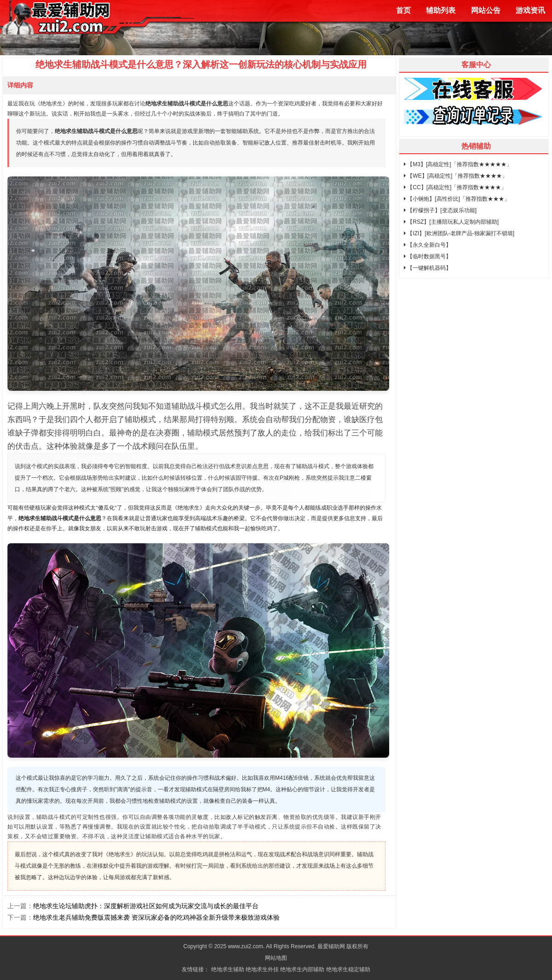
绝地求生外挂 (262, 969)
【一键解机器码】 (428, 268)
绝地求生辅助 (228, 969)
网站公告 (486, 10)
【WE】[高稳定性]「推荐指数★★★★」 (456, 176)
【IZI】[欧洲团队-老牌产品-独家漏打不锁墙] (459, 233)
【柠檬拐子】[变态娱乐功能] (440, 210)
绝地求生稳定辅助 (348, 969)
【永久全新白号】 (428, 245)
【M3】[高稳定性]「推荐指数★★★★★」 (458, 164)
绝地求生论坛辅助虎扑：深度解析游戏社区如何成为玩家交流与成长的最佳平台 (146, 906)
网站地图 (276, 958)
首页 (403, 10)
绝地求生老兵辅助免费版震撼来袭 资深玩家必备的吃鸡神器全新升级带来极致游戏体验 (156, 917)
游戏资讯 (530, 10)
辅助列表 (441, 10)
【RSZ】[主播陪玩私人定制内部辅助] (451, 222)
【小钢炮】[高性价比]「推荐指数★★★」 (457, 199)
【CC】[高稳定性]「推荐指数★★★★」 (455, 187)
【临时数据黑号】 (428, 256)
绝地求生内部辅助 (302, 969)
